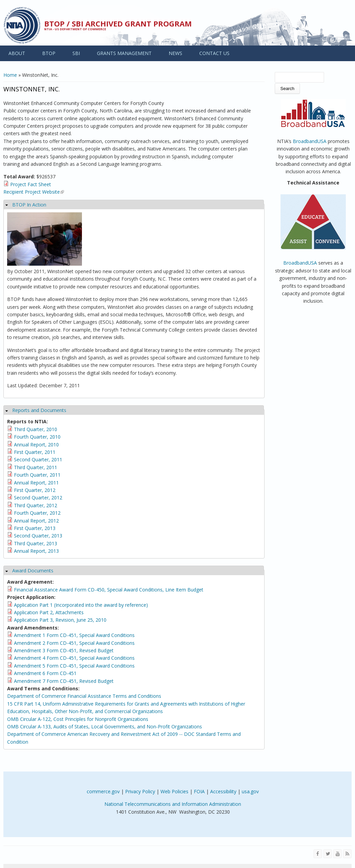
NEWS (175, 53)
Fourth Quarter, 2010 (37, 437)
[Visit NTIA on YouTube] (337, 854)
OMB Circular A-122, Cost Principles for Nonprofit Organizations (78, 719)
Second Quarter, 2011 (38, 459)
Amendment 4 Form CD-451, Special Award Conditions (74, 658)
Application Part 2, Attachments (49, 612)
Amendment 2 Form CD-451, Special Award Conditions (74, 643)
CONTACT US (214, 53)
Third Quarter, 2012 (36, 505)
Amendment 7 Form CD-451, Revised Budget (64, 681)
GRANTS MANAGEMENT (124, 53)
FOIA (199, 791)
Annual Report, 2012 (36, 521)
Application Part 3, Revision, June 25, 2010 (60, 620)
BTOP (49, 53)
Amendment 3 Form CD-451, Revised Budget (64, 650)
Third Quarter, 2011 (36, 467)
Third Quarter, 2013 (36, 543)
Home (10, 75)
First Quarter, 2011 (35, 452)
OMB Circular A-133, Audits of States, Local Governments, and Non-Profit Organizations (105, 727)
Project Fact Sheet (31, 184)
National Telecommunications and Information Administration (173, 804)
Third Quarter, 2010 (36, 429)
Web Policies (174, 791)
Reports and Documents (39, 410)
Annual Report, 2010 (36, 445)
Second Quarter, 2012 (38, 498)
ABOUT (17, 53)
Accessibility (223, 791)
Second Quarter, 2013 (38, 536)
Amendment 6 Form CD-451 (45, 673)
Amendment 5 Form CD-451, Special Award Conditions (74, 666)
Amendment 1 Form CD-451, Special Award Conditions (74, 635)
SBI (76, 53)
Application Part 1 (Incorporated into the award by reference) (81, 605)
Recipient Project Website (34, 192)
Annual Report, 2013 (36, 551)
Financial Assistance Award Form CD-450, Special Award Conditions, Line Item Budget (109, 590)
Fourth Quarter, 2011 (37, 475)
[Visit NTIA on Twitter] (328, 854)
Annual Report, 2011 (36, 483)
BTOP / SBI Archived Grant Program (118, 23)
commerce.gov (103, 791)
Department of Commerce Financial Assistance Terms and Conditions (84, 696)
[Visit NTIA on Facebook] (318, 854)
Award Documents (33, 571)
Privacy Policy (140, 791)
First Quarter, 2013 (35, 528)
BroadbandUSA (310, 141)
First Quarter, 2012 (35, 490)
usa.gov (250, 791)
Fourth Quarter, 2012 (37, 513)
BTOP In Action (29, 205)
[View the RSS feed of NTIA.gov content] (347, 854)
